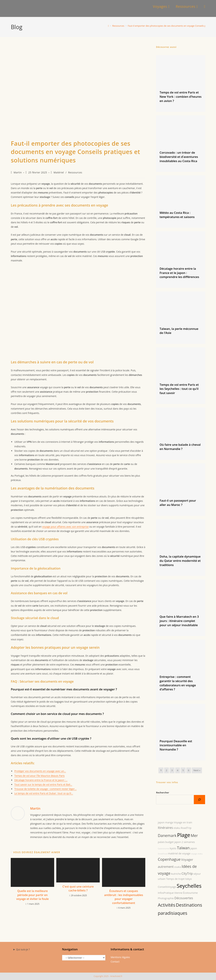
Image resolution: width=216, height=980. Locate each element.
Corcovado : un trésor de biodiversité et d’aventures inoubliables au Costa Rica (179, 157)
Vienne (178, 893)
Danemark (167, 835)
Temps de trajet (175, 879)
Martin (18, 172)
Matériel (59, 172)
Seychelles (189, 886)
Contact (115, 962)
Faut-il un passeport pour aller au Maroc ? (178, 503)
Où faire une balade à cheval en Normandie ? (180, 447)
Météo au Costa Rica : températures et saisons (177, 215)
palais (161, 842)
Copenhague (169, 859)
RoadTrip (186, 828)
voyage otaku (197, 854)
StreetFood (163, 854)
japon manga (166, 822)
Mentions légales (120, 957)
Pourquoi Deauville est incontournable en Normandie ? (176, 745)
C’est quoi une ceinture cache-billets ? (78, 888)
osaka (178, 867)
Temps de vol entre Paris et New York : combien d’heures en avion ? (180, 97)
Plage (184, 835)
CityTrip (187, 873)
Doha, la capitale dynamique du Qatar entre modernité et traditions (180, 561)
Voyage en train (183, 822)
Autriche (176, 874)
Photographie (166, 898)
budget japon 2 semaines (180, 842)
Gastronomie (163, 849)
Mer (194, 835)
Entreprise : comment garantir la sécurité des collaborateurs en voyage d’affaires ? (178, 683)
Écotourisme (190, 893)
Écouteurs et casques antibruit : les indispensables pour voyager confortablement (124, 897)
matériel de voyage (179, 853)
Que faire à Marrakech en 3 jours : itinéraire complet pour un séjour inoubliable (179, 621)
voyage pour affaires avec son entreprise (65, 527)
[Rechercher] (199, 800)
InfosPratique (166, 893)
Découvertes (184, 898)
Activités (166, 905)
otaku (177, 828)
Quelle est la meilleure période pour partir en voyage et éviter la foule (33, 895)
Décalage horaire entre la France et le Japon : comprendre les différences (179, 273)
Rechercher (163, 793)
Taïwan (183, 848)
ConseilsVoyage (167, 887)
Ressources (75, 172)
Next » (197, 770)
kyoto (173, 848)
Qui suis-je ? (23, 949)
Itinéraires (165, 828)
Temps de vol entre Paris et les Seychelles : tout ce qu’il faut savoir (179, 389)
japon (194, 848)
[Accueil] (108, 26)
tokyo (188, 879)
